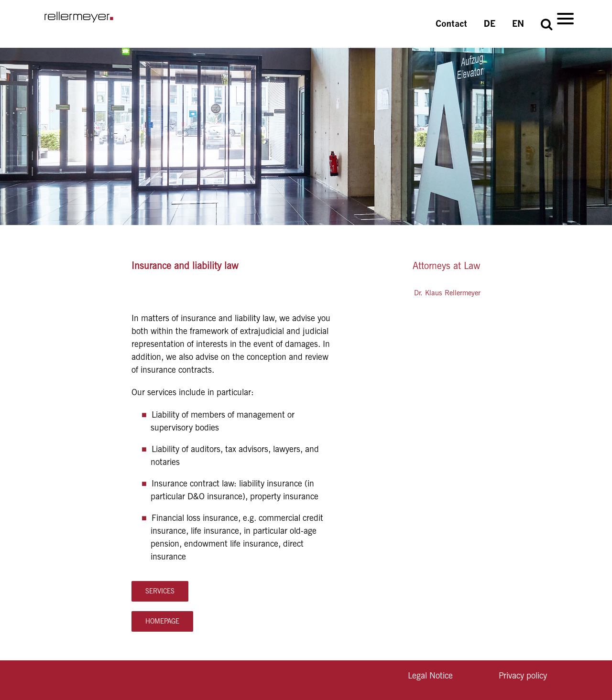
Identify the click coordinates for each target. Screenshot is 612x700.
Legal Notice (430, 675)
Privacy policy (523, 675)
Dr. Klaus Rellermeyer (447, 293)
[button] (546, 24)
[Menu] (565, 18)
